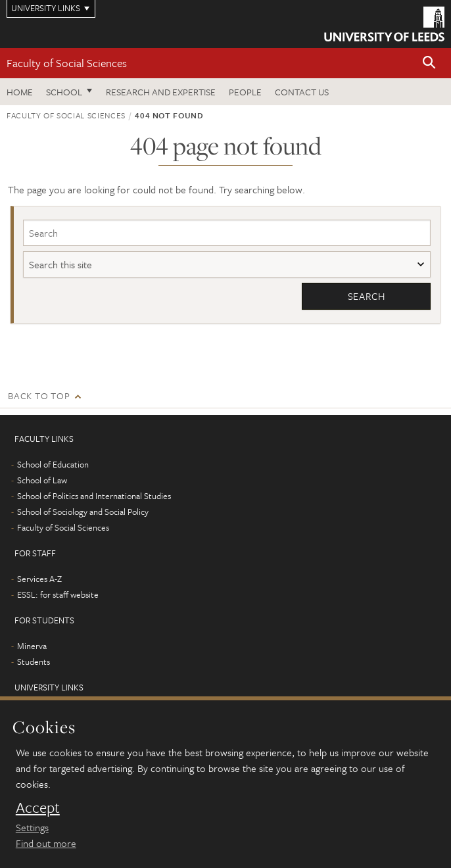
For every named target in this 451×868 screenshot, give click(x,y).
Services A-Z (39, 579)
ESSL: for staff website (58, 594)
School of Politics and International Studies (94, 496)
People (245, 92)
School (64, 92)
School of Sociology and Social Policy (83, 512)
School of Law (42, 480)
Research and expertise (161, 92)
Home (20, 92)
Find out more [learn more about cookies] (46, 843)
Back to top (39, 396)
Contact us (302, 92)
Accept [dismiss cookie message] (38, 808)
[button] (429, 63)
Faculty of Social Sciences (67, 63)
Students (34, 662)
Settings (32, 827)
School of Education (53, 464)
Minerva (32, 646)
